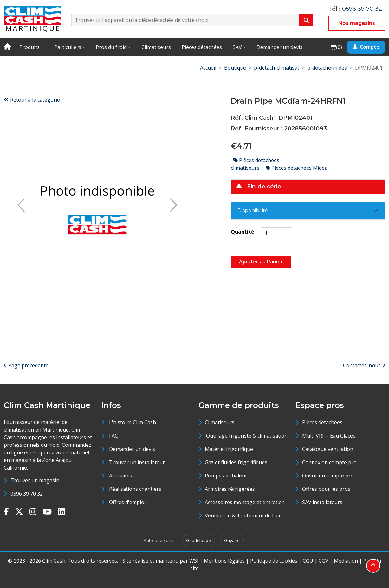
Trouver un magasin (35, 480)
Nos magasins (357, 23)
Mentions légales (224, 561)
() (336, 47)
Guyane (232, 540)
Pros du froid (111, 47)
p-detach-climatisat (277, 68)
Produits (29, 47)
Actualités (121, 476)
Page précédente (26, 365)
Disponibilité (253, 210)
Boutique (235, 68)
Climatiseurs (156, 47)
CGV (324, 561)
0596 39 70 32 (362, 9)
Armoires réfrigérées (230, 489)
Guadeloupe (198, 540)
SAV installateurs (322, 502)
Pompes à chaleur (226, 476)
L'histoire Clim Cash (133, 422)
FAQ (114, 436)
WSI (194, 561)
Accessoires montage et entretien (245, 502)
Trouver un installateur (137, 462)
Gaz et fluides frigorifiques (236, 462)
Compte (366, 47)
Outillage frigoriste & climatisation (246, 436)
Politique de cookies (274, 561)
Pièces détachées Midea (297, 168)
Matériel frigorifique (229, 449)
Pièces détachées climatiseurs (255, 164)
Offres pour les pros (326, 489)
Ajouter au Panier (261, 262)
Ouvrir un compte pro (328, 476)
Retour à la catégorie (32, 100)
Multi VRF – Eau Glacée (329, 436)
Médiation (346, 561)
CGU (308, 561)
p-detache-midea (327, 68)
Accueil (208, 68)
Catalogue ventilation (328, 449)
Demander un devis (279, 47)
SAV (237, 47)
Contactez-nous (364, 365)
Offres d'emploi (127, 502)
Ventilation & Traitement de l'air (243, 515)
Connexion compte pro (329, 462)
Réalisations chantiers (135, 489)
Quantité (243, 232)
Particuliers (68, 47)
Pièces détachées (202, 47)
